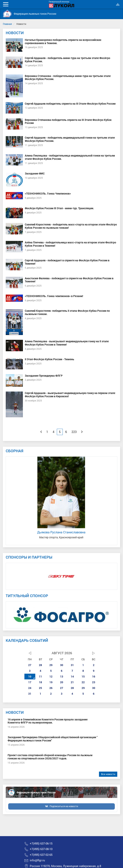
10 (30, 676)
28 (40, 665)
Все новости (108, 774)
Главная (7, 24)
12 (51, 676)
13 (62, 676)
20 (62, 682)
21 (72, 682)
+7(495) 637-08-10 (41, 849)
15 (83, 676)
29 (51, 665)
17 (30, 682)
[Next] (82, 432)
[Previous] (41, 432)
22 (83, 682)
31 (72, 665)
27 (30, 665)
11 (40, 676)
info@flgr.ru (37, 860)
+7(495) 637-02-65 (41, 855)
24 (30, 688)
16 (94, 676)
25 (40, 688)
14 (72, 676)
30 (62, 665)
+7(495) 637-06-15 (41, 843)
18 (40, 682)
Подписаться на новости (64, 806)
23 (94, 682)
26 (51, 688)
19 (51, 682)
